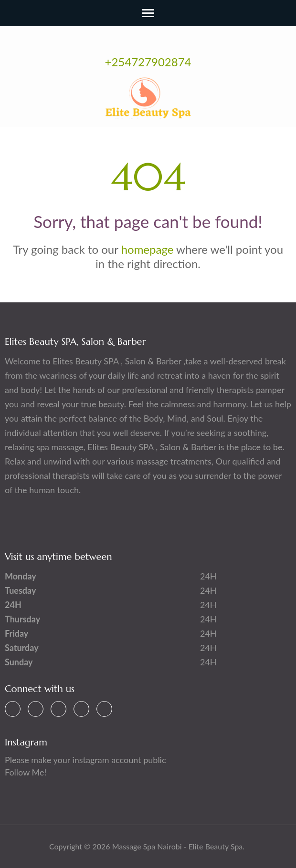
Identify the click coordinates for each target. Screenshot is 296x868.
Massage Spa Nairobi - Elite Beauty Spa (178, 846)
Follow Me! (26, 772)
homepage (148, 249)
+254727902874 (148, 62)
